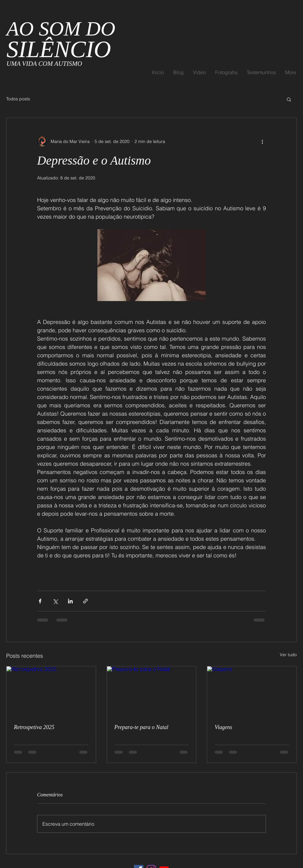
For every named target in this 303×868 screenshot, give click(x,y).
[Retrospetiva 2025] (51, 691)
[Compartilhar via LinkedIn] (70, 601)
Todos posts (18, 99)
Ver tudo (288, 655)
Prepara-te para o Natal (141, 727)
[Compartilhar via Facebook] (40, 601)
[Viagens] (252, 691)
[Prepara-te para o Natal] (152, 691)
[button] (289, 99)
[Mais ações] (262, 141)
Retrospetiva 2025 (34, 727)
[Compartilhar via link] (85, 601)
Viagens (223, 727)
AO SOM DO (61, 39)
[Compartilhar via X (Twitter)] (55, 601)
